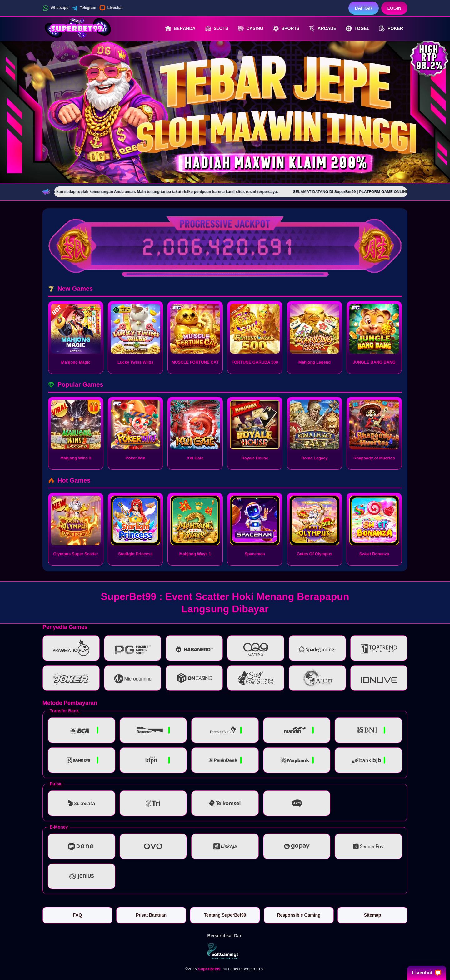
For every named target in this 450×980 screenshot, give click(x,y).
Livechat (111, 8)
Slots (217, 28)
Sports (286, 28)
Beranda (180, 28)
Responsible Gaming (299, 915)
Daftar (364, 8)
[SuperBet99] (77, 28)
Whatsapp (55, 8)
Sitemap (372, 915)
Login (394, 8)
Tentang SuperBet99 (225, 915)
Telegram (84, 8)
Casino (250, 28)
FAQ (78, 915)
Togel (357, 28)
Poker (391, 28)
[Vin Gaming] (225, 951)
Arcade (322, 28)
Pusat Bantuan (151, 915)
